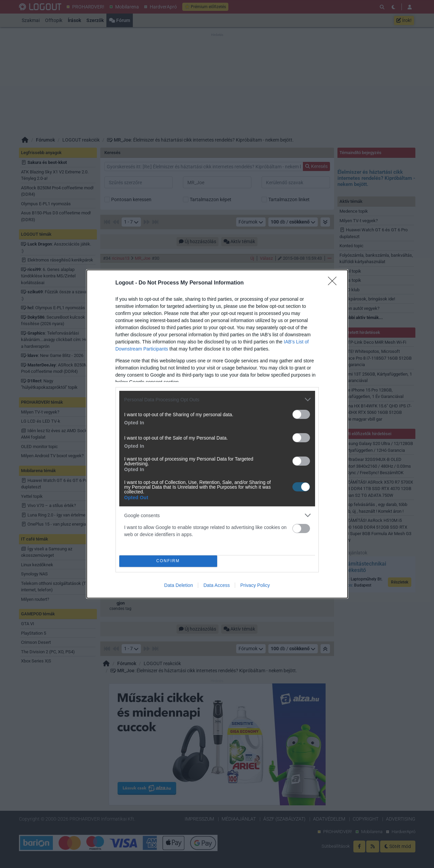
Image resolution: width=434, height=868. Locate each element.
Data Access (216, 585)
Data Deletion (179, 585)
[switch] (301, 414)
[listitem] (217, 399)
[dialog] (217, 434)
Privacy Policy (255, 585)
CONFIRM (168, 561)
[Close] (334, 283)
